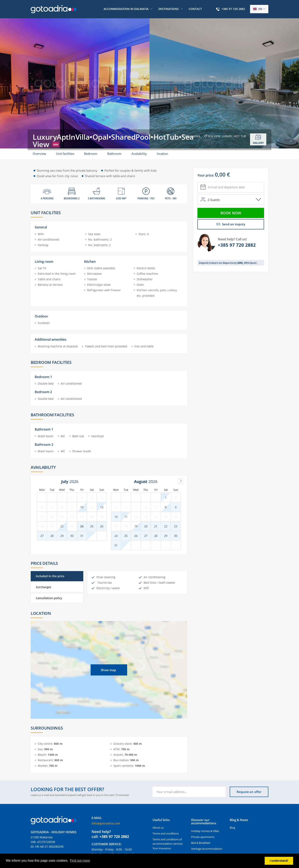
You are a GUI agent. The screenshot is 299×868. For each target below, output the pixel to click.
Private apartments (203, 837)
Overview (39, 154)
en (258, 9)
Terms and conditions (166, 833)
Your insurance (162, 848)
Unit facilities (65, 154)
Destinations (169, 9)
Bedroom (91, 154)
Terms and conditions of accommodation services (168, 841)
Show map (108, 670)
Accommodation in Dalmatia (126, 9)
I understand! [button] (279, 861)
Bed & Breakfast (201, 843)
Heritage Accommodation (207, 849)
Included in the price (50, 576)
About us (158, 828)
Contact (195, 9)
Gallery (258, 140)
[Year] (75, 482)
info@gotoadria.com (106, 823)
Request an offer (249, 792)
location (162, 154)
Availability (139, 154)
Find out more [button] (80, 861)
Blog (232, 828)
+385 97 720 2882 (233, 9)
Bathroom (114, 154)
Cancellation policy (49, 598)
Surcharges (43, 587)
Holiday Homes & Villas (205, 831)
